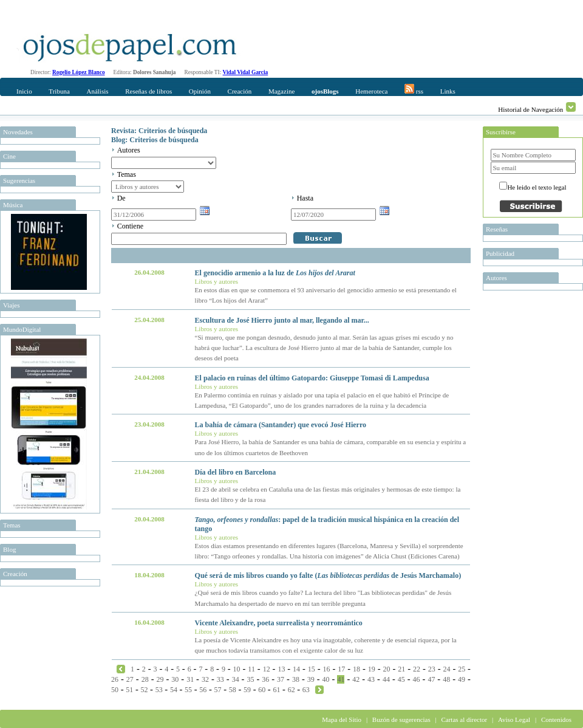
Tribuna (59, 91)
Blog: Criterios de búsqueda (155, 140)
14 (296, 669)
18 (356, 669)
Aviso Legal (514, 719)
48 (446, 679)
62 (291, 690)
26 (115, 679)
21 (401, 669)
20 (387, 669)
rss (414, 89)
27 (130, 679)
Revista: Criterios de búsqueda (159, 131)
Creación (240, 91)
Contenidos (556, 719)
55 (188, 690)
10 (237, 669)
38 (296, 679)
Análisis (97, 91)
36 (265, 679)
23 (432, 669)
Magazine (281, 91)
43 (371, 679)
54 (174, 690)
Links (448, 91)
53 (159, 690)
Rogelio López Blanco (79, 72)
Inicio (24, 91)
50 (115, 690)
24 (446, 669)
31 (190, 679)
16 (327, 669)
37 (281, 679)
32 (205, 679)
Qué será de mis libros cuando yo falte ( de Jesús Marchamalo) (328, 575)
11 (251, 669)
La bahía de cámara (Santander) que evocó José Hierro (281, 425)
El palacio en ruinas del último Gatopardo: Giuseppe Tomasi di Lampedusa (312, 378)
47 (431, 679)
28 (145, 679)
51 (129, 690)
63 (306, 690)
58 (233, 690)
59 (247, 690)
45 (401, 679)
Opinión (200, 91)
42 (356, 679)
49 (462, 679)
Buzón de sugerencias (401, 719)
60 (262, 690)
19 (372, 669)
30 (175, 679)
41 (341, 679)
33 (220, 679)
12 (267, 669)
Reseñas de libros (148, 91)
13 (281, 669)
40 (326, 679)
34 (236, 679)
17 (341, 669)
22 (417, 669)
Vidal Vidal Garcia (246, 72)
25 (462, 669)
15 (312, 669)
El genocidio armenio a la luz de (275, 273)
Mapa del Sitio (342, 719)
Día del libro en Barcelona (236, 472)
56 (203, 690)
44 (386, 679)
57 (218, 690)
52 (144, 690)
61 (276, 690)
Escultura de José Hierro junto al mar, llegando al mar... (282, 320)
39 (311, 679)
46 (417, 679)
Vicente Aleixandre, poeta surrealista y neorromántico (279, 623)
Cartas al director (464, 719)
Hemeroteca (371, 91)
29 (160, 679)
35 (250, 679)
